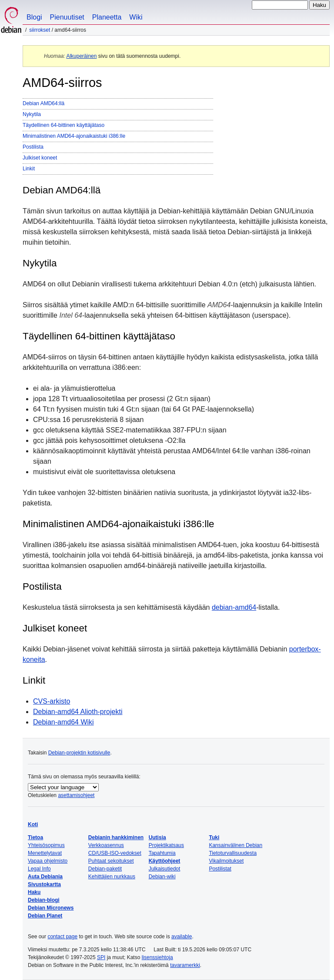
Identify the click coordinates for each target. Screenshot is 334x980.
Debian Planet (45, 916)
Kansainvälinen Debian (235, 845)
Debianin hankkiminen (116, 837)
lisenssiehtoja (157, 957)
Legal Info (39, 869)
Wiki (136, 17)
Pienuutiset (67, 17)
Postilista (33, 147)
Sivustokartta (44, 884)
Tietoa (35, 837)
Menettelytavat (45, 853)
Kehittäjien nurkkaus (112, 877)
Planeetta (107, 17)
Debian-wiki (162, 877)
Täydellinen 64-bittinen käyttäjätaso (63, 125)
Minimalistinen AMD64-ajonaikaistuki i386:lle (74, 136)
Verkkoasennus (106, 845)
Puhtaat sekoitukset (111, 861)
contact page (62, 937)
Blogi (34, 17)
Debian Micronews (51, 908)
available (182, 937)
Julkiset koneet (40, 158)
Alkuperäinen (81, 56)
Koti (33, 824)
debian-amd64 (234, 607)
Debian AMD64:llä (43, 103)
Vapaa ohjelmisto (48, 861)
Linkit (29, 169)
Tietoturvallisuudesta (233, 853)
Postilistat (220, 869)
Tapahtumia (162, 853)
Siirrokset (40, 30)
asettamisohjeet (76, 795)
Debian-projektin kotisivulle (79, 753)
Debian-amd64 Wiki (63, 722)
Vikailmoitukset (226, 861)
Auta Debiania (45, 877)
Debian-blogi (44, 900)
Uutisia (157, 837)
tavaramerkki (185, 965)
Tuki (214, 837)
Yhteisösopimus (46, 845)
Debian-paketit (105, 869)
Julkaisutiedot (165, 869)
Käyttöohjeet (165, 861)
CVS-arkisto (52, 701)
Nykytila (32, 114)
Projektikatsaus (166, 845)
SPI (101, 957)
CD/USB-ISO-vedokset (115, 853)
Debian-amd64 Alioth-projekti (78, 712)
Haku (34, 892)
